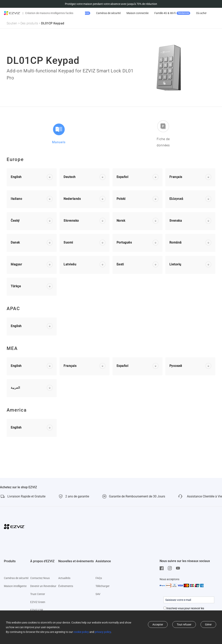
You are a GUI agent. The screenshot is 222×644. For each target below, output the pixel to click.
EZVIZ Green (38, 602)
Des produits (29, 23)
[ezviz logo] (12, 13)
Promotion (102, 13)
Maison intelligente (15, 586)
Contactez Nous (40, 578)
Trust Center (38, 594)
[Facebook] (163, 568)
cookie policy (81, 632)
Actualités (64, 578)
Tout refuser (184, 624)
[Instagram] (171, 568)
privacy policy (103, 632)
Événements (66, 586)
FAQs (99, 578)
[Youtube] (179, 568)
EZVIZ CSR (37, 610)
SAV (98, 594)
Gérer (208, 624)
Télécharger (103, 586)
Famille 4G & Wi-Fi (197, 13)
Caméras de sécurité (133, 13)
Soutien (12, 23)
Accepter (158, 624)
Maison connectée (162, 13)
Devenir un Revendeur (43, 586)
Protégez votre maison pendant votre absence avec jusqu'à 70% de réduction (111, 4)
